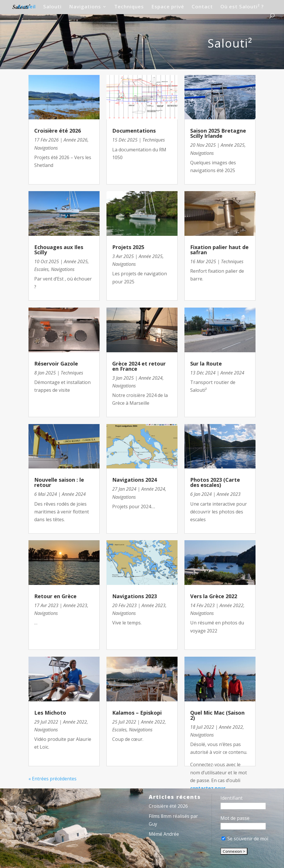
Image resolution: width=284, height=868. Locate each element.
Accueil (26, 7)
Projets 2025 (128, 247)
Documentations (134, 131)
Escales (41, 269)
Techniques (129, 7)
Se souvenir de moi (245, 839)
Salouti (52, 7)
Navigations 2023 (135, 596)
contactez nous (208, 788)
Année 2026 (76, 140)
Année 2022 (75, 722)
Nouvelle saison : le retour (59, 482)
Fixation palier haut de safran (219, 250)
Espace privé (168, 7)
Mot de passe (235, 818)
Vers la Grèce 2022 (214, 596)
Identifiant (231, 798)
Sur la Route (206, 364)
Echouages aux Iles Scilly (59, 250)
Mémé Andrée (164, 834)
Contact (202, 7)
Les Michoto (50, 713)
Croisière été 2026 (58, 131)
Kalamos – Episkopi (137, 713)
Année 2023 (75, 605)
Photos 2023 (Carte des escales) (215, 482)
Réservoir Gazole (56, 364)
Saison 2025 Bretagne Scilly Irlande (218, 133)
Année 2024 (74, 494)
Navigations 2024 (135, 480)
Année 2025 (76, 261)
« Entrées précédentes (53, 779)
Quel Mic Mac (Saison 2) (217, 715)
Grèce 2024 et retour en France (139, 366)
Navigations (85, 7)
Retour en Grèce (55, 596)
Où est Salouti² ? (242, 7)
